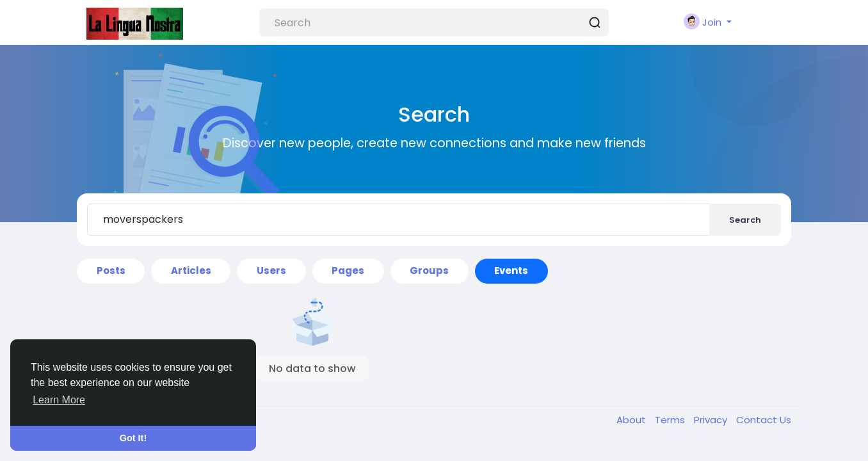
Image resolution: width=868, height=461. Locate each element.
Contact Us (764, 420)
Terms (671, 420)
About (632, 420)
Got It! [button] (133, 438)
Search (745, 220)
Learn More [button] (59, 400)
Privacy (712, 420)
